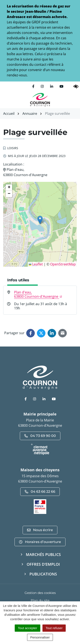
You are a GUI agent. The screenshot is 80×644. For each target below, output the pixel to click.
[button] (40, 220)
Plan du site (40, 600)
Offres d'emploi (43, 564)
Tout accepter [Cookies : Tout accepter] (28, 628)
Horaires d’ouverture (40, 542)
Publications (43, 574)
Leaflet (36, 264)
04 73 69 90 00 (40, 436)
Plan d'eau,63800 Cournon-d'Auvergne (38, 294)
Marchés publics (43, 554)
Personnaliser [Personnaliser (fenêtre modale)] (40, 637)
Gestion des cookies (40, 593)
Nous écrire (40, 530)
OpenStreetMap (63, 264)
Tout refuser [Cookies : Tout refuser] (54, 628)
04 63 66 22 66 (40, 492)
